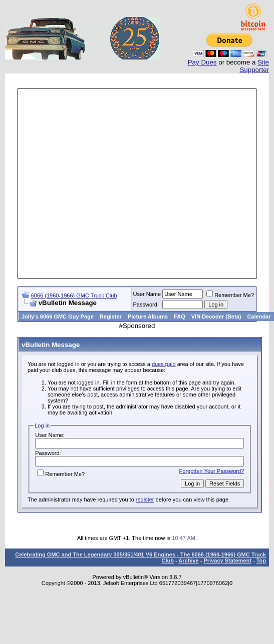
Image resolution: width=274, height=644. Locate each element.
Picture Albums (148, 316)
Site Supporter (254, 66)
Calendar (259, 316)
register (145, 499)
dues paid (164, 364)
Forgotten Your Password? (212, 471)
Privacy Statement (227, 560)
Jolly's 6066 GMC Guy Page (58, 316)
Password (145, 304)
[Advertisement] (94, 184)
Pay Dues (202, 62)
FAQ (180, 316)
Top (261, 560)
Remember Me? (230, 295)
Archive (188, 560)
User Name (147, 294)
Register (111, 316)
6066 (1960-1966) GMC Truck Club (74, 295)
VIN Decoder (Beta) (216, 316)
